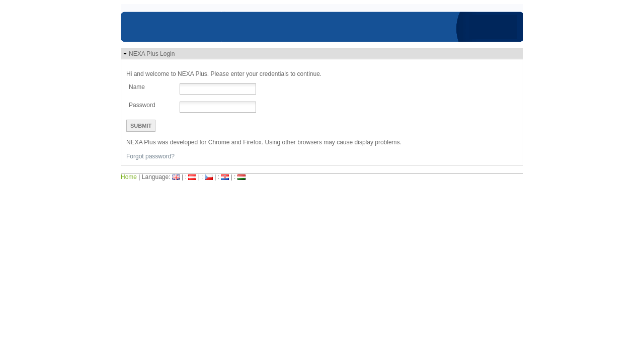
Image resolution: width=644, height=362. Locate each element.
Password (142, 105)
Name (137, 87)
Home (129, 177)
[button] (322, 54)
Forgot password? (150, 156)
